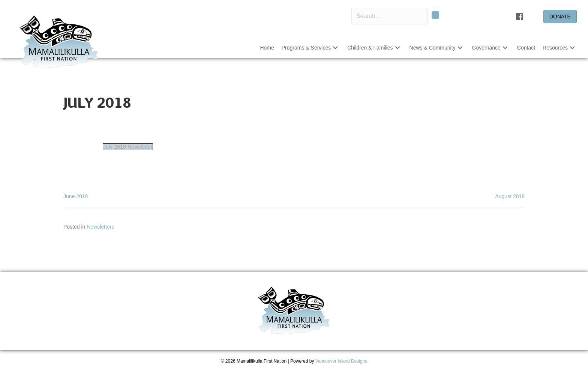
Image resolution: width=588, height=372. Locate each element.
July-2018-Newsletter (128, 147)
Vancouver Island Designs (341, 361)
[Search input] (390, 16)
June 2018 (76, 196)
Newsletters (100, 227)
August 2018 (510, 196)
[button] (435, 15)
